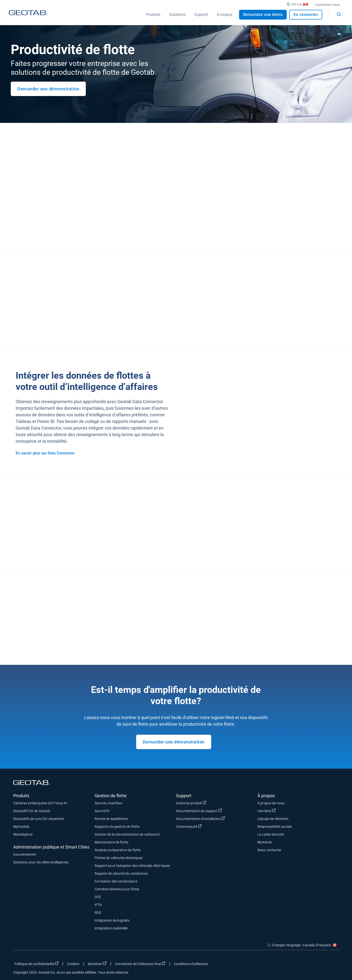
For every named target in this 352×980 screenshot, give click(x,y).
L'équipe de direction (273, 819)
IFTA (98, 905)
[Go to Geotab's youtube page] (333, 965)
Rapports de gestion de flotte (117, 827)
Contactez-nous (327, 5)
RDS (98, 913)
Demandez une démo (263, 15)
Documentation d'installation (217, 818)
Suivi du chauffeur (109, 803)
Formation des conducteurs (116, 881)
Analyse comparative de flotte (118, 850)
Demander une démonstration (48, 89)
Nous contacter (269, 850)
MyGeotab (21, 827)
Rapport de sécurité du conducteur (121, 873)
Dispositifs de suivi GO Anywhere (38, 819)
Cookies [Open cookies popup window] (73, 964)
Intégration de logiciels (112, 920)
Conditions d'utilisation (191, 964)
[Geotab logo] (28, 17)
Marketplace (23, 834)
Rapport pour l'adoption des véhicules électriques (132, 866)
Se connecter (306, 15)
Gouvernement (25, 854)
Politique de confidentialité (37, 964)
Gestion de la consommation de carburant (127, 834)
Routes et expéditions (111, 819)
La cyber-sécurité (271, 834)
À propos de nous (271, 803)
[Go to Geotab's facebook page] (296, 965)
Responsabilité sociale (275, 827)
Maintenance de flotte (111, 842)
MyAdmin (265, 842)
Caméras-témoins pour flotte (117, 889)
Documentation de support (217, 811)
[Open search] (339, 14)
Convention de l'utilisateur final (141, 964)
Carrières (291, 811)
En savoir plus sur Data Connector (45, 453)
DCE (98, 897)
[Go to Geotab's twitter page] (308, 965)
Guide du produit (216, 803)
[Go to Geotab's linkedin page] (320, 965)
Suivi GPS (102, 811)
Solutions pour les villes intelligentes (41, 862)
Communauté (214, 826)
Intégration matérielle (111, 928)
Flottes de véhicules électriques (119, 858)
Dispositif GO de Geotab (32, 811)
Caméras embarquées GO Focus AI (40, 803)
